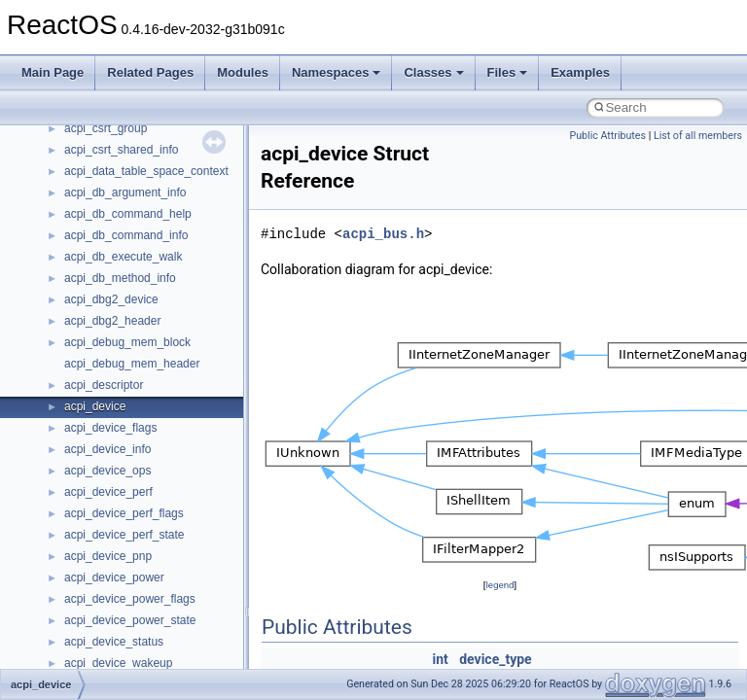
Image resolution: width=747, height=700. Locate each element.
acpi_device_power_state (130, 620)
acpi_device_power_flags (130, 599)
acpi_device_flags (110, 428)
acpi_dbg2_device (111, 299)
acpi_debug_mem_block (127, 342)
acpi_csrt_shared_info (121, 150)
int (440, 659)
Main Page (53, 72)
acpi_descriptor (104, 385)
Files (508, 72)
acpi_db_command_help (128, 214)
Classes (433, 72)
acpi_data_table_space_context (146, 171)
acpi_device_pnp (108, 556)
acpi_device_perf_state (124, 535)
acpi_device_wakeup (118, 663)
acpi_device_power (114, 577)
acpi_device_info (107, 449)
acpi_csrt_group (106, 128)
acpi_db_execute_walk (123, 257)
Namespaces (337, 72)
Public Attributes (607, 136)
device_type (495, 659)
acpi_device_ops (107, 471)
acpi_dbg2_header (112, 321)
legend (499, 585)
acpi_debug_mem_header (132, 364)
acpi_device (95, 406)
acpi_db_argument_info (125, 192)
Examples (580, 72)
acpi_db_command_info (126, 235)
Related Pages (150, 72)
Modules (243, 72)
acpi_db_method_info (120, 278)
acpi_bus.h (383, 234)
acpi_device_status (114, 642)
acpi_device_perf (108, 492)
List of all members (698, 136)
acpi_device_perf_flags (124, 513)
